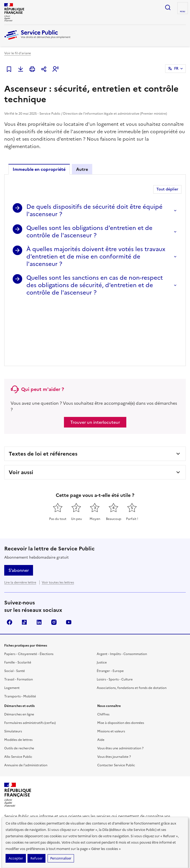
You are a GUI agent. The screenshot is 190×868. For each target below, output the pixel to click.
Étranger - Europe (110, 610)
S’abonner (19, 509)
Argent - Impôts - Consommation (122, 593)
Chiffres (103, 653)
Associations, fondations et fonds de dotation (132, 627)
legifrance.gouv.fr (23, 787)
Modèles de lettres (18, 679)
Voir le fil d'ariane (18, 53)
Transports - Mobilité (20, 635)
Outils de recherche (19, 687)
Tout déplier (167, 189)
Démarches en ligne (19, 653)
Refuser (36, 858)
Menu (183, 12)
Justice (102, 601)
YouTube (69, 561)
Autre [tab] (82, 169)
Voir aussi (21, 411)
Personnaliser (61, 858)
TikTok (24, 561)
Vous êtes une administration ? (120, 687)
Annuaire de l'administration (26, 704)
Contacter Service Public (116, 704)
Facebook (10, 561)
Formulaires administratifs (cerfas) (30, 662)
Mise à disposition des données (121, 662)
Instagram (54, 561)
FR (176, 68)
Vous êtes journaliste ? (114, 696)
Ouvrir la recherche (168, 7)
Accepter (16, 858)
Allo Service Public (18, 696)
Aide (101, 679)
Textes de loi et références (43, 393)
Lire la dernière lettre (20, 521)
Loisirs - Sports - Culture (115, 618)
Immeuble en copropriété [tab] (39, 169)
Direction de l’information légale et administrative (84, 768)
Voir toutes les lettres (58, 521)
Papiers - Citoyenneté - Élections (29, 593)
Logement (12, 627)
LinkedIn (39, 561)
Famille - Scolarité (18, 601)
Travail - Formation (18, 618)
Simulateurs (13, 670)
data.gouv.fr (94, 787)
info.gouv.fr (61, 787)
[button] (55, 69)
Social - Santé (15, 610)
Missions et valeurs (111, 670)
